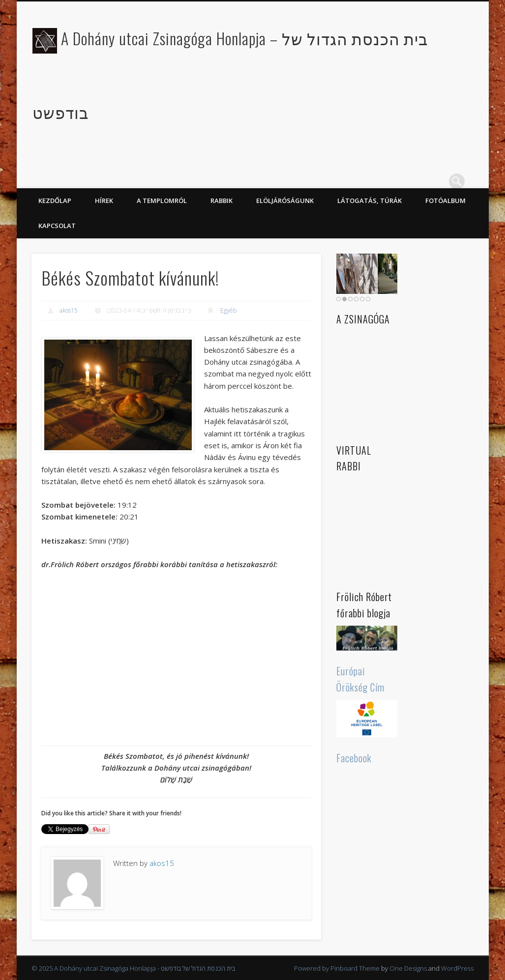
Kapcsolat (57, 226)
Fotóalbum (446, 201)
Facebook (354, 758)
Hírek (104, 201)
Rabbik (222, 201)
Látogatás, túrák (370, 201)
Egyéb (228, 310)
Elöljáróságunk (285, 201)
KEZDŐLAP (55, 201)
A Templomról (162, 201)
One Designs (408, 968)
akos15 (69, 310)
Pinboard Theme (355, 968)
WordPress (457, 968)
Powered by (312, 968)
